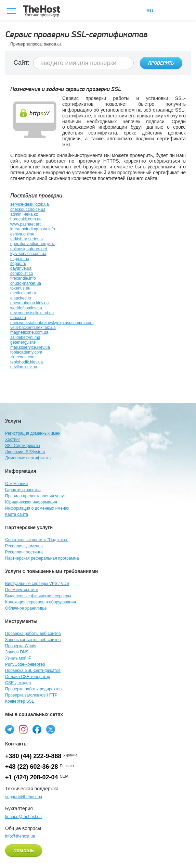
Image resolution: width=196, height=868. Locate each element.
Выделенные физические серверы (38, 596)
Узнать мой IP (18, 658)
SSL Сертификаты (23, 446)
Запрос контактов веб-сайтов (33, 640)
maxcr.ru (18, 318)
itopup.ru (18, 264)
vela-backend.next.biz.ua (33, 328)
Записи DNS (17, 652)
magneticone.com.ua (29, 332)
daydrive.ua (21, 268)
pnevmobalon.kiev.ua (30, 303)
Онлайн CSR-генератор (28, 677)
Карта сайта (17, 514)
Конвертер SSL (19, 701)
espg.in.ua (20, 259)
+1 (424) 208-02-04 (32, 777)
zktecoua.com (23, 357)
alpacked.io (21, 298)
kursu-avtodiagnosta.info (33, 229)
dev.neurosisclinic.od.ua (32, 313)
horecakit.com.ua (26, 219)
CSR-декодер (18, 683)
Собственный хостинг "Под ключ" (37, 540)
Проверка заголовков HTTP (31, 695)
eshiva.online (22, 234)
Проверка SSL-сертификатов (33, 671)
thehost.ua (53, 44)
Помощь (24, 851)
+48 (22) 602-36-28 (32, 767)
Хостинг (13, 439)
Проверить (161, 63)
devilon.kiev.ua (24, 367)
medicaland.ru (23, 293)
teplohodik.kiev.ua (27, 362)
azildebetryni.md (25, 337)
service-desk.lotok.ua (30, 204)
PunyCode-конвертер (25, 664)
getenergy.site (23, 342)
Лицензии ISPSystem (25, 452)
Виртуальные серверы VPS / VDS (37, 584)
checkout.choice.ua (28, 209)
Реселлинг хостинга (24, 552)
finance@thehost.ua (23, 817)
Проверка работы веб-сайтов (33, 634)
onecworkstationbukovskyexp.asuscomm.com (52, 323)
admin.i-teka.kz (24, 214)
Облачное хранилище (26, 608)
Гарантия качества (23, 490)
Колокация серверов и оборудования (41, 602)
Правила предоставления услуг (35, 496)
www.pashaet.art (25, 224)
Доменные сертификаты (28, 458)
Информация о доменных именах (37, 508)
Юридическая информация (31, 502)
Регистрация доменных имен (33, 433)
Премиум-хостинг (22, 590)
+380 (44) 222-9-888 (33, 756)
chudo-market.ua (26, 283)
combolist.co (22, 273)
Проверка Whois (21, 646)
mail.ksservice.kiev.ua (30, 347)
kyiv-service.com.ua (28, 254)
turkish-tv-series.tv (27, 239)
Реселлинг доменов (24, 546)
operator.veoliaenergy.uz (33, 244)
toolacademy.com (26, 352)
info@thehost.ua (20, 836)
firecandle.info (23, 278)
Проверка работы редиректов (33, 689)
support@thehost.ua (24, 797)
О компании (16, 484)
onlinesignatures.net (29, 249)
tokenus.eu (20, 288)
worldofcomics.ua (26, 308)
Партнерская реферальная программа (42, 558)
